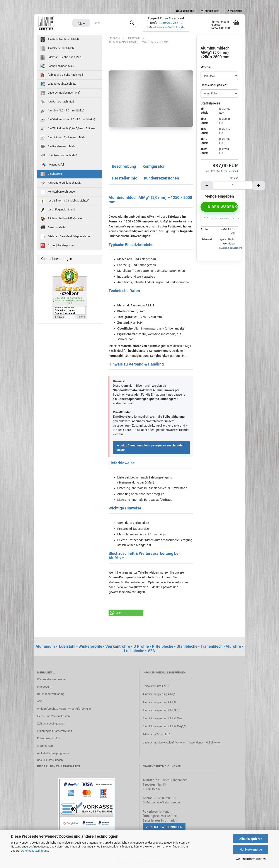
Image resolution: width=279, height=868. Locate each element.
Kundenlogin (210, 11)
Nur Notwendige (251, 849)
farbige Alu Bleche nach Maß (62, 75)
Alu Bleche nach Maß (57, 48)
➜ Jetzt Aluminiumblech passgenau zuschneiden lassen (150, 448)
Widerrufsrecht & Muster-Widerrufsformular (64, 709)
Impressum (44, 687)
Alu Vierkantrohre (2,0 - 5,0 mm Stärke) (68, 120)
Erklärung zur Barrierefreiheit (54, 731)
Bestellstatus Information (160, 820)
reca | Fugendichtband (58, 210)
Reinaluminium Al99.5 (156, 686)
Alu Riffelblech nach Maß (60, 39)
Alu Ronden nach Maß (58, 147)
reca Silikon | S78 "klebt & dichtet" (65, 201)
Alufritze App (45, 746)
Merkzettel (234, 11)
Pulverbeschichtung (49, 738)
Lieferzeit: (207, 239)
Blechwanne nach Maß (59, 155)
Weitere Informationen (251, 859)
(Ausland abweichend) (231, 248)
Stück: (234, 178)
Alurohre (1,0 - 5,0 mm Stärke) (62, 111)
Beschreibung (124, 166)
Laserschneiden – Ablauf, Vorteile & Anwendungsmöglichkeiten (182, 742)
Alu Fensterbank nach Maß (61, 183)
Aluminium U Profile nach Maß (63, 138)
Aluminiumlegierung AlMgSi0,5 (162, 710)
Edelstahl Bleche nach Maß (61, 57)
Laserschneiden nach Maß (61, 93)
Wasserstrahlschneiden (52, 679)
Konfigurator (154, 166)
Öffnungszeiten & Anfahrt (160, 816)
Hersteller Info (125, 178)
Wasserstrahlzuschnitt (58, 84)
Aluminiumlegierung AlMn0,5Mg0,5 (164, 726)
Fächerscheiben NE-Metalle (61, 219)
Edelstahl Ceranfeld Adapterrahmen (66, 237)
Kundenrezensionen (161, 178)
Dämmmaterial (53, 228)
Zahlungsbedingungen (51, 724)
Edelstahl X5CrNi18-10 (157, 734)
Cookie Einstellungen (50, 760)
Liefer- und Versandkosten (53, 716)
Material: (206, 67)
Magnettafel (52, 165)
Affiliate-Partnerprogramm (53, 753)
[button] (126, 613)
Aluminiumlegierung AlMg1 (159, 694)
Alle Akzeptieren (251, 839)
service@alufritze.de (171, 27)
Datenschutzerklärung (35, 851)
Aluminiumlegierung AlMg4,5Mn (162, 718)
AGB (40, 701)
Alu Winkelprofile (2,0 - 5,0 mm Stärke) (68, 129)
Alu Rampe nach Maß (57, 102)
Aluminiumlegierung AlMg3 (159, 702)
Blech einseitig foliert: (214, 85)
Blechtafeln (51, 174)
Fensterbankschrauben (58, 192)
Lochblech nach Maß (57, 66)
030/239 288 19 (172, 23)
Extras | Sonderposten (58, 246)
